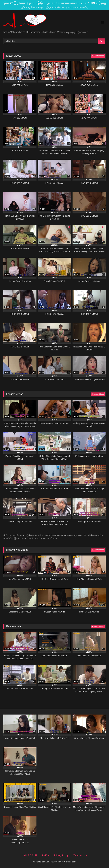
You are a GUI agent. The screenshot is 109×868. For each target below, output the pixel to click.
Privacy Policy (61, 855)
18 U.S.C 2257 (30, 855)
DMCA (46, 855)
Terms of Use (80, 855)
